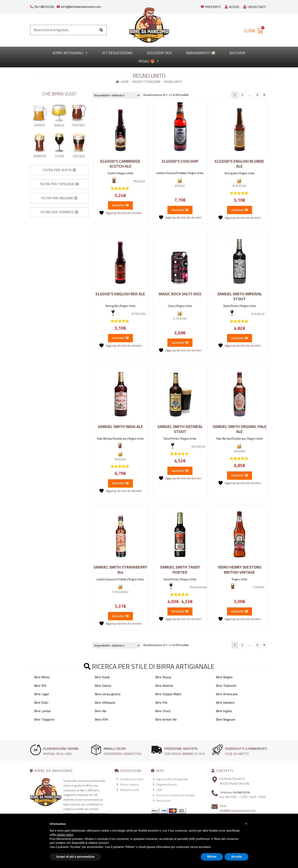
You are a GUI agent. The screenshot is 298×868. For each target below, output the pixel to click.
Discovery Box (159, 53)
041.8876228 (44, 7)
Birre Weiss (42, 677)
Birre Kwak (102, 677)
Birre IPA (40, 686)
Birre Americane (227, 694)
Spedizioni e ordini (132, 779)
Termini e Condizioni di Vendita (176, 795)
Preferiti (211, 7)
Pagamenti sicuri (167, 784)
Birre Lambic (43, 711)
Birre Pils (161, 702)
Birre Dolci (41, 702)
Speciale (79, 156)
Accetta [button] (236, 857)
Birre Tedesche (226, 686)
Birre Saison (103, 686)
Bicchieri (237, 53)
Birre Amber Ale (166, 719)
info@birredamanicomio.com (81, 7)
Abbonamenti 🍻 (201, 53)
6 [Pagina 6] (257, 95)
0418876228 (241, 792)
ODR (159, 790)
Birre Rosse (163, 677)
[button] (59, 170)
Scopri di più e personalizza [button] (75, 857)
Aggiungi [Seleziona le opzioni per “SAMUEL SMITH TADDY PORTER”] (180, 611)
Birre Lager (42, 694)
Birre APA (102, 719)
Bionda (40, 125)
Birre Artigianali (70, 53)
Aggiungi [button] (120, 205)
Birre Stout (163, 711)
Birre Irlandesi (225, 702)
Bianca (59, 125)
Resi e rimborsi (130, 784)
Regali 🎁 (149, 61)
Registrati (255, 7)
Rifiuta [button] (212, 857)
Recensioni (163, 801)
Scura (59, 156)
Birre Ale (101, 711)
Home (125, 82)
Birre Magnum (226, 719)
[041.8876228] (32, 6)
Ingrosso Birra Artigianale (172, 779)
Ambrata (40, 156)
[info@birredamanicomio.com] (58, 6)
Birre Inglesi (224, 711)
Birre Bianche (164, 686)
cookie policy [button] (65, 835)
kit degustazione (118, 53)
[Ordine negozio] (117, 95)
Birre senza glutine (108, 694)
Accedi (232, 7)
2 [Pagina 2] (242, 95)
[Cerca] (101, 30)
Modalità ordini (130, 790)
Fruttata (78, 125)
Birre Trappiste (44, 719)
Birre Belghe (224, 677)
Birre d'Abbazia (105, 702)
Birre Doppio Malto (168, 694)
